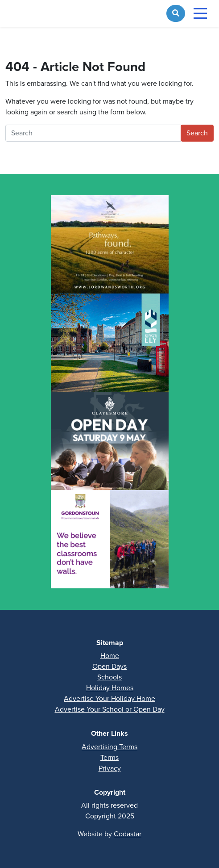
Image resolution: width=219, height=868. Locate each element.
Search (197, 133)
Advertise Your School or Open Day (110, 709)
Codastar (128, 834)
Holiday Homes (110, 688)
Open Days (109, 666)
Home (110, 656)
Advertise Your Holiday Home (109, 698)
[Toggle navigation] (200, 13)
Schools (109, 677)
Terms (109, 757)
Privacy (110, 768)
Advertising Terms (109, 747)
